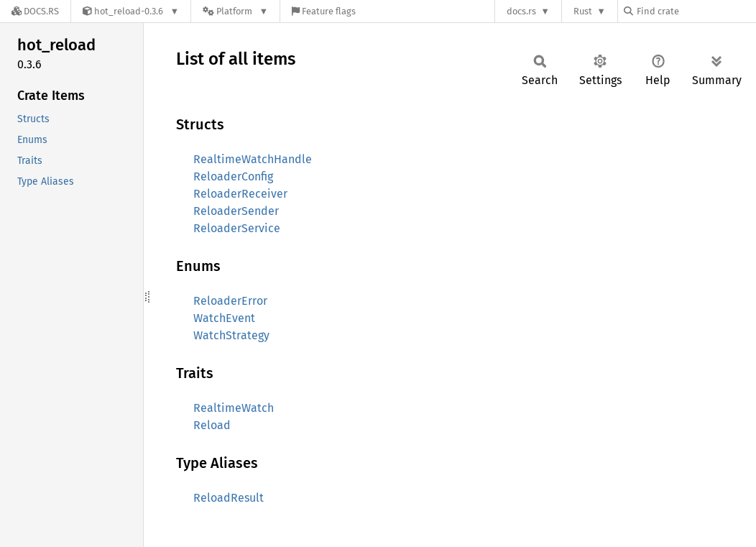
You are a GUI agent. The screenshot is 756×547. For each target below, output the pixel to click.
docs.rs (521, 11)
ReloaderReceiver (240, 194)
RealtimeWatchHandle (253, 159)
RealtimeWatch (234, 408)
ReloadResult (229, 498)
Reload (212, 425)
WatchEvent (224, 318)
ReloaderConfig (233, 176)
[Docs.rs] (35, 11)
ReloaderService (237, 228)
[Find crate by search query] (696, 11)
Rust (583, 11)
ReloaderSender (236, 211)
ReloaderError (230, 301)
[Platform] (235, 11)
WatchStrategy (231, 335)
